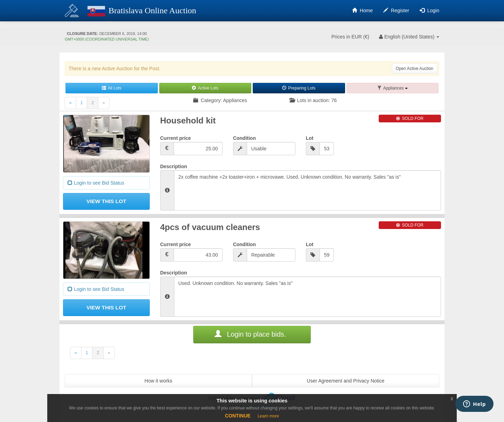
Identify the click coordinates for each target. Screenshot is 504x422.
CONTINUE (238, 416)
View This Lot (106, 201)
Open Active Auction (415, 69)
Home (362, 10)
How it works (158, 381)
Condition (244, 138)
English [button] (409, 37)
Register (396, 10)
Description (174, 166)
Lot (310, 138)
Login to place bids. (250, 334)
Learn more (268, 416)
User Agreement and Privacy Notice (346, 381)
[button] (393, 88)
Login (429, 10)
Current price (176, 138)
